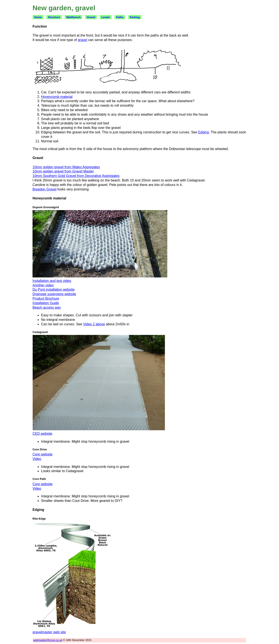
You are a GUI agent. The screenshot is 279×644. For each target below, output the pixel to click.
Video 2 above (94, 324)
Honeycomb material (57, 97)
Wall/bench (73, 17)
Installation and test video (52, 281)
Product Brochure (46, 298)
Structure (54, 17)
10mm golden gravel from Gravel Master (63, 171)
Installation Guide (46, 303)
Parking (135, 17)
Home (38, 17)
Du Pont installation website (54, 290)
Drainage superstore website (54, 294)
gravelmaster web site (49, 632)
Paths (120, 17)
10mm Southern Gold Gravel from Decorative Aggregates (76, 176)
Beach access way (47, 307)
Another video (43, 285)
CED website (42, 434)
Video (37, 459)
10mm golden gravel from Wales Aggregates (66, 167)
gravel (83, 40)
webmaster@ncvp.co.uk (48, 640)
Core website (42, 454)
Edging (203, 132)
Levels (106, 17)
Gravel (91, 17)
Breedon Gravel (45, 189)
